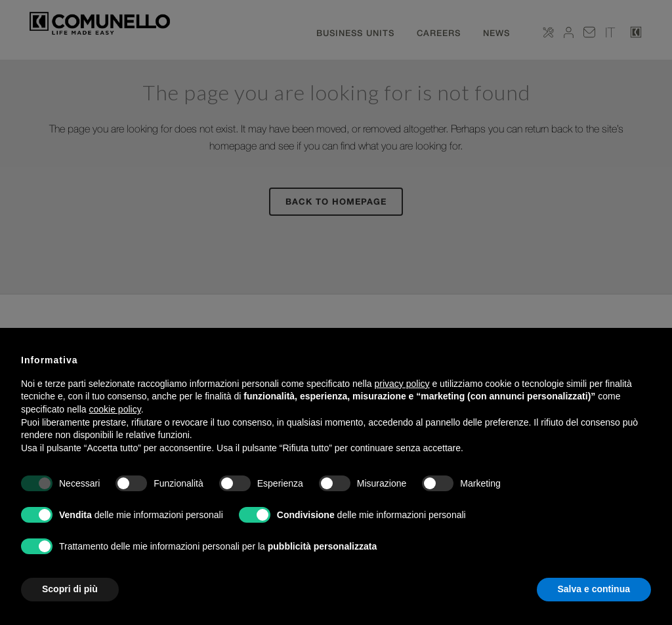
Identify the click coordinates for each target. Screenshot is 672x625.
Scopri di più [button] (70, 589)
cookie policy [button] (115, 409)
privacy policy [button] (402, 384)
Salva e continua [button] (594, 589)
